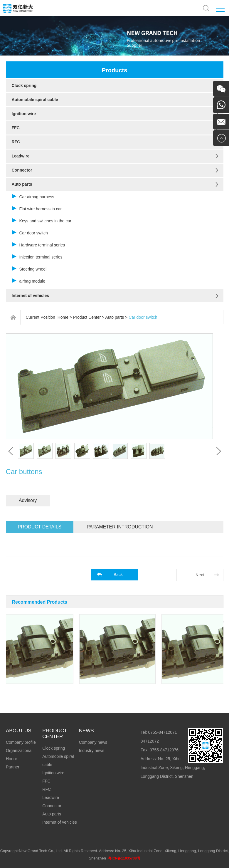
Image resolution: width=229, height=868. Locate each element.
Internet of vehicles (31, 296)
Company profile (21, 742)
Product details (40, 527)
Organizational (19, 751)
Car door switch (34, 233)
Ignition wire (24, 114)
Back (118, 575)
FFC (16, 128)
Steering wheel (33, 269)
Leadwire (21, 156)
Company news (93, 742)
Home (63, 317)
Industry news (92, 751)
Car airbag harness (37, 197)
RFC (16, 142)
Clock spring (24, 85)
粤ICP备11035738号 (124, 858)
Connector (22, 170)
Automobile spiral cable (35, 100)
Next (200, 575)
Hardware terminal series (42, 245)
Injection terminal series (41, 257)
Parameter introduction (120, 527)
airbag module (32, 281)
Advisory (28, 500)
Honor (11, 759)
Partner (13, 767)
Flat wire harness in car (41, 209)
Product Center (87, 317)
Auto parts (22, 184)
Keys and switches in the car (45, 221)
